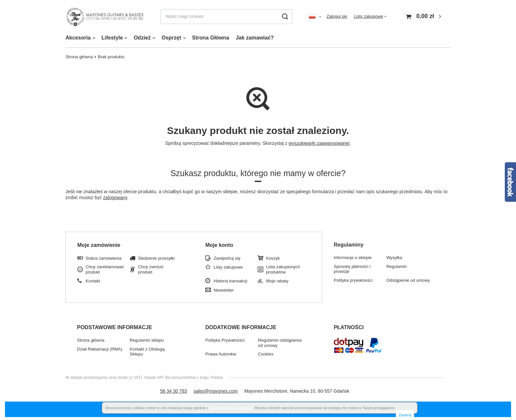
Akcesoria (78, 38)
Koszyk (273, 258)
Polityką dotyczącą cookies (231, 408)
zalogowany (115, 197)
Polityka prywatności (353, 280)
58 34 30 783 (174, 391)
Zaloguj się (337, 16)
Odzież (142, 38)
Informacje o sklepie (353, 258)
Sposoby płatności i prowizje (352, 269)
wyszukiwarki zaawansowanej (319, 143)
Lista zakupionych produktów (283, 269)
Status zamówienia (103, 258)
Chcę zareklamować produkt (105, 269)
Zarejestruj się (227, 258)
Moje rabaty (277, 281)
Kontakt (93, 281)
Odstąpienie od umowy (408, 280)
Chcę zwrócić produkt (151, 269)
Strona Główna (211, 38)
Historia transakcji (231, 281)
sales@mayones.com (216, 391)
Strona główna (79, 57)
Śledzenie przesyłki (156, 258)
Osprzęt (171, 38)
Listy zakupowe (368, 16)
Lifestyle (112, 38)
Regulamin (397, 266)
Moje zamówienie (99, 245)
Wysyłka (394, 258)
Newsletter (224, 290)
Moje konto (219, 245)
